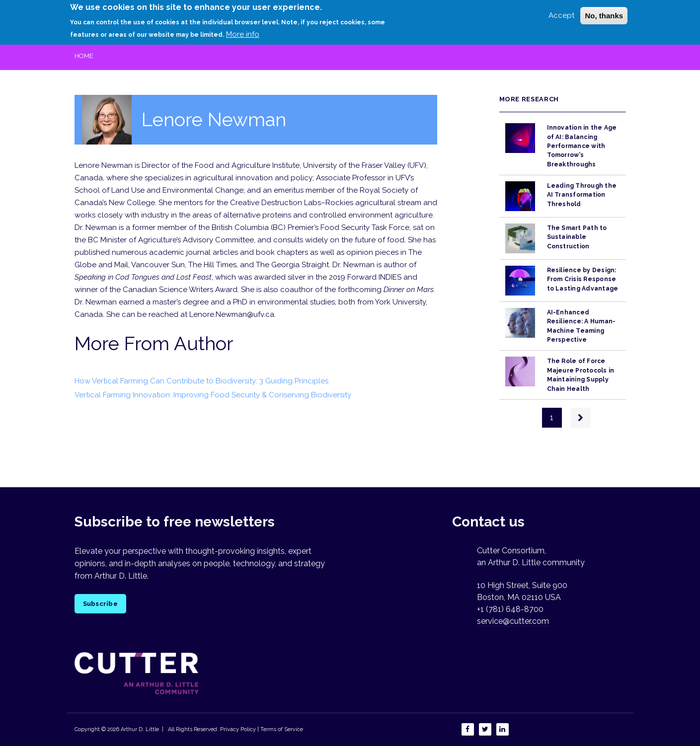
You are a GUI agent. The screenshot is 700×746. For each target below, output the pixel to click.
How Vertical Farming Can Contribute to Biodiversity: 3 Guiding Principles (201, 381)
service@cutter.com (513, 621)
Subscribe (100, 604)
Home (84, 56)
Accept (561, 12)
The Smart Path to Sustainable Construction (577, 237)
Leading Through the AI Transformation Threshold (582, 195)
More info (243, 30)
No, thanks (604, 12)
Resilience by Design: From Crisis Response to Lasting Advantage (583, 279)
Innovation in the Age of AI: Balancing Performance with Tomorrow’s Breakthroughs (582, 146)
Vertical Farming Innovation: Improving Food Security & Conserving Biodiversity (213, 395)
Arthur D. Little (139, 729)
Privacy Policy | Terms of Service (262, 729)
